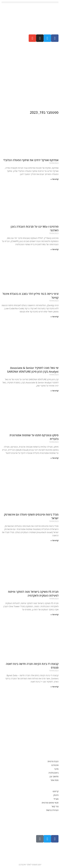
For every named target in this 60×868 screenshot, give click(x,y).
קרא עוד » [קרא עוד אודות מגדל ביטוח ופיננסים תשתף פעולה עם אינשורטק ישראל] (55, 540)
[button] (30, 2)
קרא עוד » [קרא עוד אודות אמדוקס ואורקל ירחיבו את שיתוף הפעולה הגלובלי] (55, 179)
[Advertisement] (30, 75)
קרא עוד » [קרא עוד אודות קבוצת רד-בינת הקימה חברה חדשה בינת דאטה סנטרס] (55, 687)
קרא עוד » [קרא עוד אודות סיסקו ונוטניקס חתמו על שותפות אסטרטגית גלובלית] (55, 458)
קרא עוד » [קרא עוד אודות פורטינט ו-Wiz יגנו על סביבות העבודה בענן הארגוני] (55, 249)
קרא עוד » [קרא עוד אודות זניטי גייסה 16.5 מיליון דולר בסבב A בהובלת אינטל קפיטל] (55, 317)
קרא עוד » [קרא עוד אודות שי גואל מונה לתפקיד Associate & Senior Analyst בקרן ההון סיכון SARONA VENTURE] (55, 391)
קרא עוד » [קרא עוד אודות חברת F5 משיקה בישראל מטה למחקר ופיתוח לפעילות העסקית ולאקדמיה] (55, 615)
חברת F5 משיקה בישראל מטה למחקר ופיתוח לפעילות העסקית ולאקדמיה (33, 594)
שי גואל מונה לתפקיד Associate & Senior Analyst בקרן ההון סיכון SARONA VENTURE (32, 370)
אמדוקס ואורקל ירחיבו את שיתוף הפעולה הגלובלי (31, 160)
